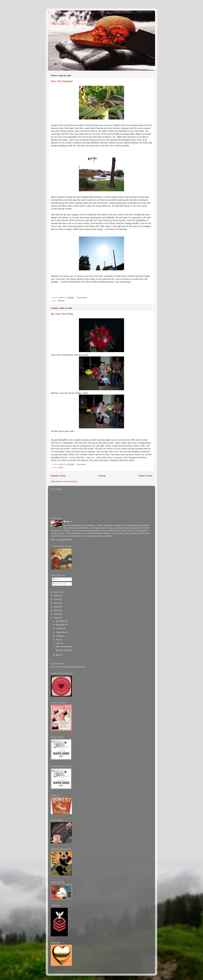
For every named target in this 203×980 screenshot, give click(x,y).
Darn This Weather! (62, 81)
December (61, 621)
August (59, 636)
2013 (56, 603)
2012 (56, 607)
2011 (56, 610)
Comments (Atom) (70, 481)
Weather (61, 301)
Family (60, 467)
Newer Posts (58, 476)
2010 (56, 614)
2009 (56, 618)
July (58, 640)
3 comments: (82, 298)
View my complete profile (61, 540)
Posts (56, 579)
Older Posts (145, 476)
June (58, 643)
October (60, 628)
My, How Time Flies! (62, 314)
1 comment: (82, 464)
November (61, 625)
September (61, 632)
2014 (56, 599)
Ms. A (69, 522)
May (58, 655)
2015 (56, 596)
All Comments (59, 584)
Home (102, 476)
